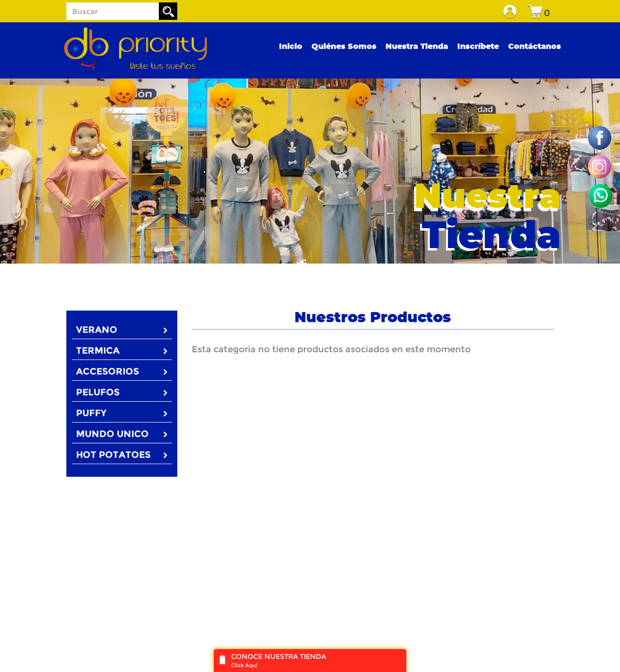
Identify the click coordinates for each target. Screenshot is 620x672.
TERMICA (122, 351)
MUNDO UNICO (122, 434)
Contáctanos (535, 47)
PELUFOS (122, 392)
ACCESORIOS (122, 371)
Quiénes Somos (344, 47)
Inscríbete (478, 47)
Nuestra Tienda (417, 47)
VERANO (122, 330)
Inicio (291, 47)
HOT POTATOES (122, 455)
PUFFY (122, 413)
